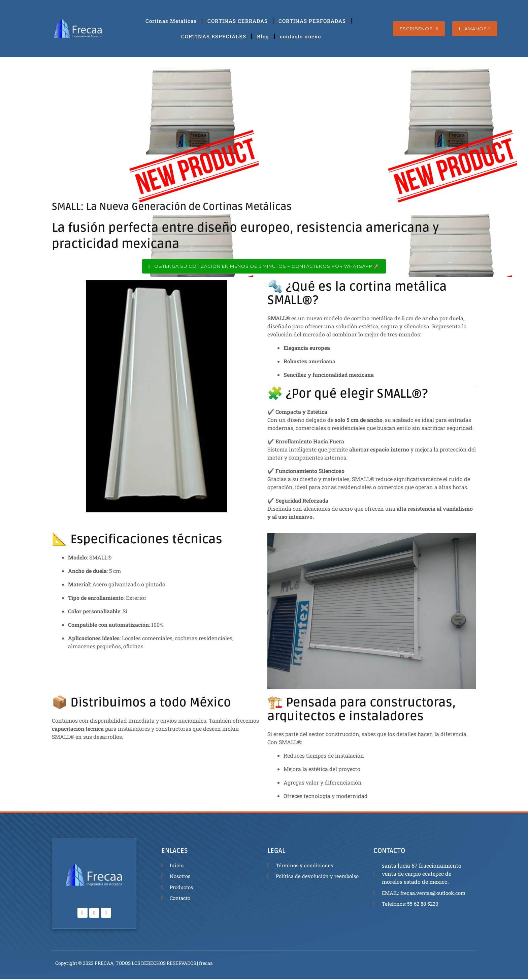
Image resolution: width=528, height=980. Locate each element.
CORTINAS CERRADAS (238, 21)
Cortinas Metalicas (171, 21)
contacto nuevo (300, 36)
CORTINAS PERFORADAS (312, 21)
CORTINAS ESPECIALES (214, 36)
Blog (263, 36)
